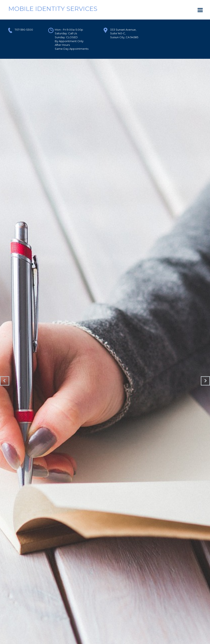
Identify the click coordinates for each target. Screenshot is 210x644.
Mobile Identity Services (53, 9)
